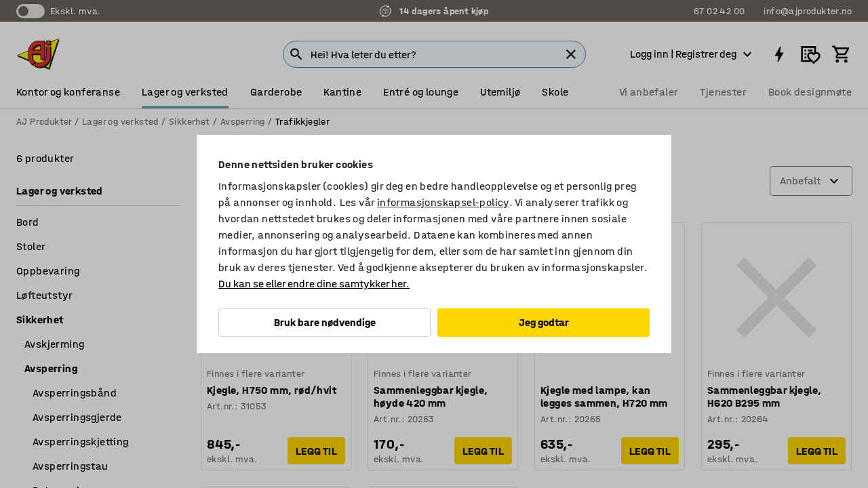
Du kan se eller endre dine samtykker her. (314, 284)
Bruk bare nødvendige (325, 322)
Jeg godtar (544, 322)
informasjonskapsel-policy (443, 202)
